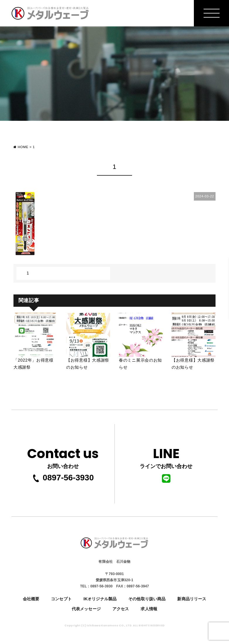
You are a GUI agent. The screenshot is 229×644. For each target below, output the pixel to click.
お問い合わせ (63, 456)
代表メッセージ (86, 609)
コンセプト (61, 599)
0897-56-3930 (63, 478)
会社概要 (31, 599)
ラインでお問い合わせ (166, 463)
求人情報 (149, 609)
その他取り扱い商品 (147, 599)
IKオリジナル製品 (100, 599)
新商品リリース (192, 599)
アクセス (121, 609)
